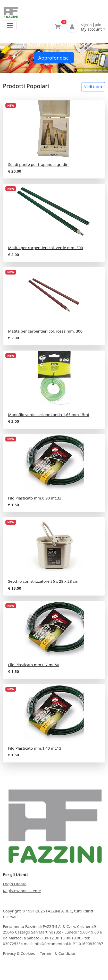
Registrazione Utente (22, 891)
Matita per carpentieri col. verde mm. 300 (45, 248)
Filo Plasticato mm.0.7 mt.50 (34, 665)
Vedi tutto (93, 87)
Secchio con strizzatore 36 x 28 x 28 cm (43, 581)
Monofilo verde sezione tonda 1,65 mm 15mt (49, 414)
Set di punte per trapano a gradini (39, 164)
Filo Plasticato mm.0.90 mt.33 (35, 498)
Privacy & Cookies (19, 953)
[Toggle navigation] (10, 25)
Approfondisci (54, 58)
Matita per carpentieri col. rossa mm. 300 (45, 331)
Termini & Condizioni (59, 953)
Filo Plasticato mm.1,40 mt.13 (35, 748)
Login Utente (15, 884)
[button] (8, 58)
